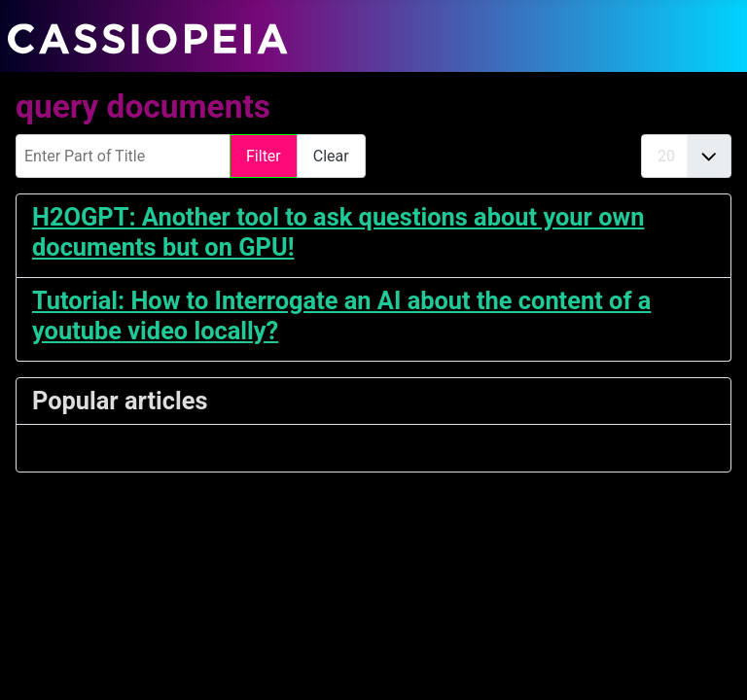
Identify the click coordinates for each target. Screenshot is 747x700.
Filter (264, 156)
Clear (331, 156)
